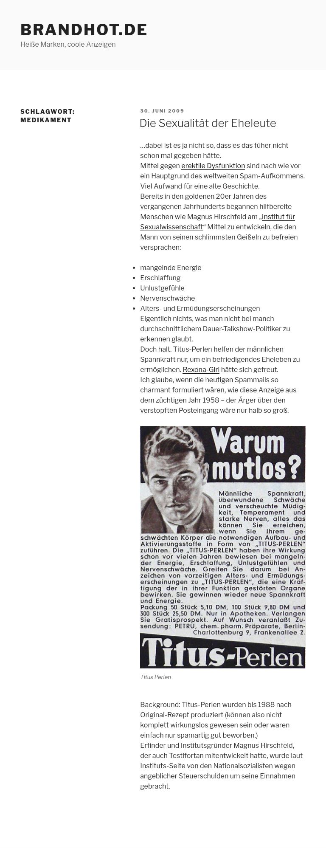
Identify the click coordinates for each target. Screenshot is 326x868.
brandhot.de (84, 30)
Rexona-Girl (201, 370)
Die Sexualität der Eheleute (208, 123)
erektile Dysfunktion (213, 166)
